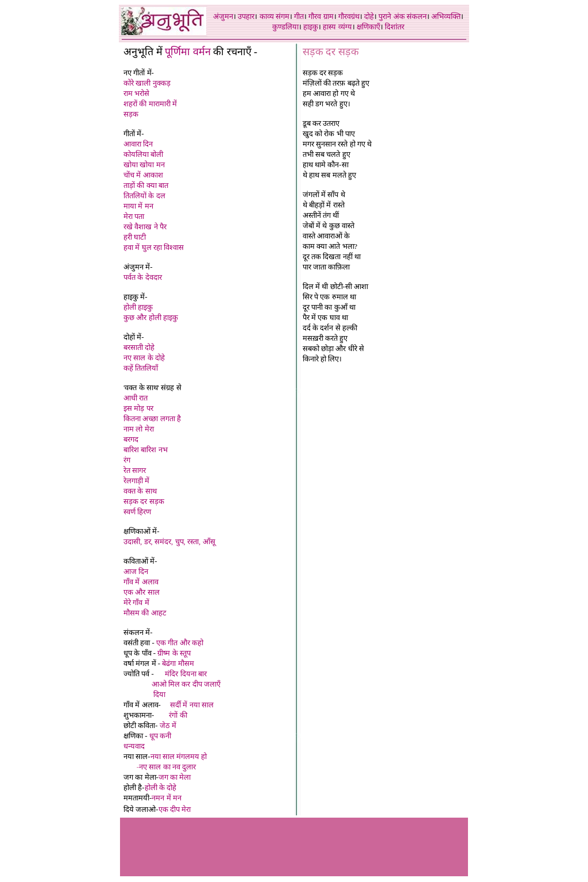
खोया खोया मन (144, 165)
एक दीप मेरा (176, 809)
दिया (159, 694)
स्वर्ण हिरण (137, 512)
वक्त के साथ (140, 491)
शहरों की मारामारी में (150, 104)
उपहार (246, 16)
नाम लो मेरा (139, 429)
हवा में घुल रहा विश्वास (154, 247)
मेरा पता (134, 216)
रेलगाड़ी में (136, 481)
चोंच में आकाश (143, 175)
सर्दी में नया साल (192, 705)
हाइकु (311, 27)
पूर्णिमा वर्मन (188, 52)
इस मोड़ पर (138, 408)
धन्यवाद (134, 746)
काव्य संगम (274, 16)
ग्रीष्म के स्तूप (174, 653)
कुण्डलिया (285, 27)
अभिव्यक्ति (446, 16)
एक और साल (142, 592)
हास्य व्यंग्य (337, 27)
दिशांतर (394, 27)
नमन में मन (167, 798)
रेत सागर (135, 470)
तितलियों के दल (144, 196)
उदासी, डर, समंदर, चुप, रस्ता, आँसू (169, 542)
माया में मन (138, 206)
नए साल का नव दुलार (167, 767)
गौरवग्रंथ (349, 16)
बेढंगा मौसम (178, 663)
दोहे (369, 16)
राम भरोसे (136, 93)
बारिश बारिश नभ (146, 450)
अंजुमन (223, 16)
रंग (127, 460)
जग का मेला (175, 777)
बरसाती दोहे (139, 347)
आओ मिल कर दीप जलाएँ (186, 684)
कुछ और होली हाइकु (151, 317)
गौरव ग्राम (321, 16)
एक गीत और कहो (180, 643)
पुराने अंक (391, 16)
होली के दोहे (161, 787)
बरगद (131, 439)
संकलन (417, 16)
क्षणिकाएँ (368, 27)
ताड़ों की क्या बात (146, 185)
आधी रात (136, 398)
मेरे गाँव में (136, 602)
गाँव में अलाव (141, 582)
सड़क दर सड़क (144, 501)
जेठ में (168, 725)
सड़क (131, 114)
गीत (299, 16)
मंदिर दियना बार (186, 674)
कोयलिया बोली (143, 154)
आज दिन (136, 571)
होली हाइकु (138, 307)
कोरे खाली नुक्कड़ (147, 83)
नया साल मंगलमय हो (179, 756)
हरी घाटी (135, 237)
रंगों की (178, 715)
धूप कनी (160, 736)
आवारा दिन (138, 144)
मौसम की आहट (145, 613)
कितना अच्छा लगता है (152, 419)
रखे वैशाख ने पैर (145, 227)
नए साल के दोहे (144, 358)
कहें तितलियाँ (141, 368)
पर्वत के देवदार (143, 277)
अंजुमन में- (138, 267)
